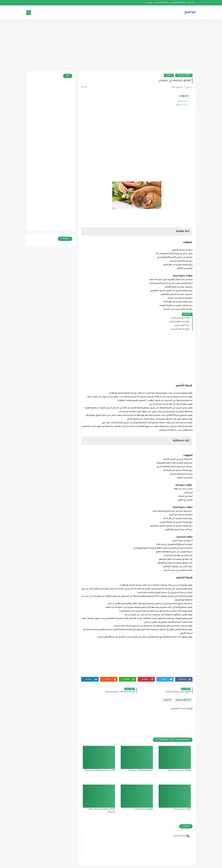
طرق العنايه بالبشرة (180, 329)
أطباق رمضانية (184, 75)
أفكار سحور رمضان (182, 809)
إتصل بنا (148, 2)
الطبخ (169, 75)
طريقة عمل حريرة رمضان (179, 770)
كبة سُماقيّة (181, 105)
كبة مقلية (182, 101)
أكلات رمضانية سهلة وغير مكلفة (100, 770)
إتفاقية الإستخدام (161, 2)
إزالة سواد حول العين (180, 318)
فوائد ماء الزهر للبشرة (179, 322)
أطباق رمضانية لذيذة (144, 809)
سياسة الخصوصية (178, 2)
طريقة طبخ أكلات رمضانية (141, 770)
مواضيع (190, 12)
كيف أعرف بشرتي (182, 325)
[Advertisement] (111, 47)
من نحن (191, 2)
